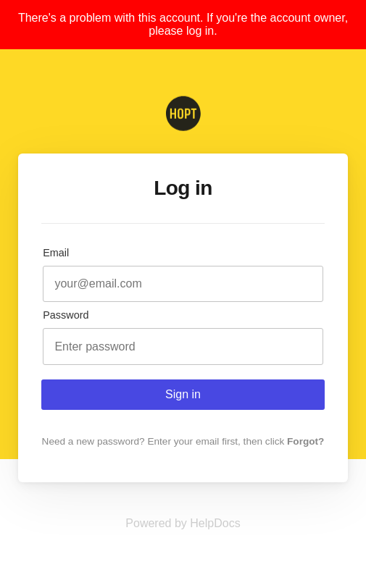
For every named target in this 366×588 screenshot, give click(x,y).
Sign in (183, 394)
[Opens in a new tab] (183, 523)
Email (56, 253)
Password (66, 315)
